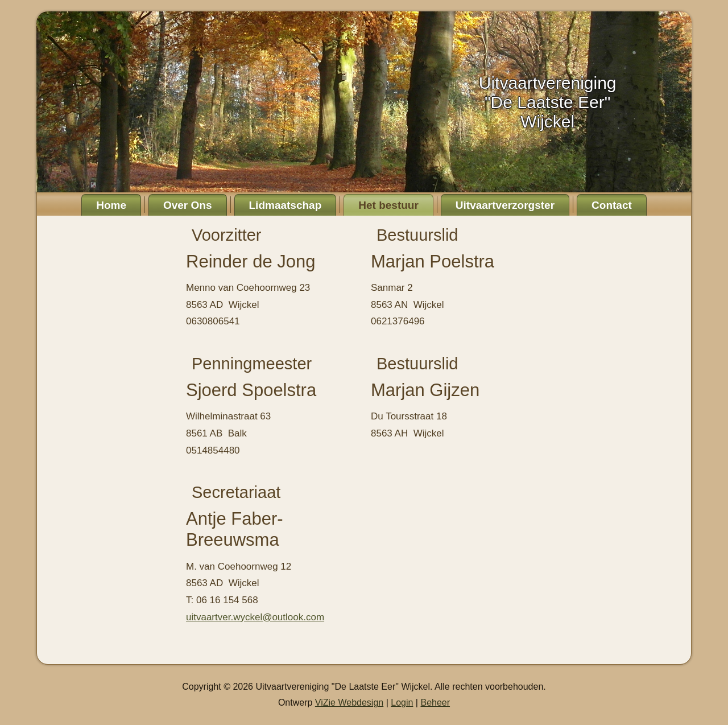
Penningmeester (252, 364)
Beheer (435, 703)
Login (402, 703)
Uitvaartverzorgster (505, 205)
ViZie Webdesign (349, 703)
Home (111, 205)
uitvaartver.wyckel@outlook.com (255, 617)
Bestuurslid (417, 235)
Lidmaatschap (286, 205)
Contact (612, 205)
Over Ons (188, 205)
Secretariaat (236, 492)
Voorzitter (227, 235)
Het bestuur (388, 205)
